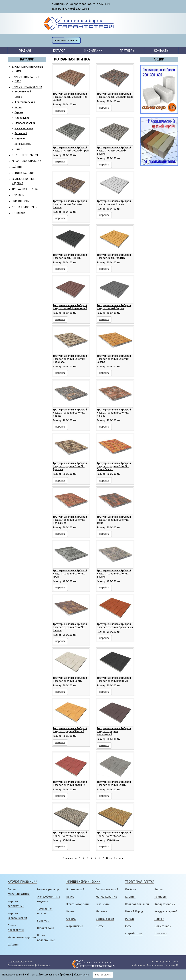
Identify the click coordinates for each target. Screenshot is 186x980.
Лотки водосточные (25, 207)
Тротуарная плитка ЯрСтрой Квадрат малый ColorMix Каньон (70, 204)
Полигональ (163, 926)
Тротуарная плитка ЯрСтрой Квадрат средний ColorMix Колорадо (70, 359)
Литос (18, 149)
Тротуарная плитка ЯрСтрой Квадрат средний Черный (114, 679)
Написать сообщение (66, 40)
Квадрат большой (137, 904)
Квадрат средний (166, 911)
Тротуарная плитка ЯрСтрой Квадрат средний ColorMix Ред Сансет (70, 520)
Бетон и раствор (23, 173)
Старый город (134, 934)
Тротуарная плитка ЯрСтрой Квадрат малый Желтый (114, 256)
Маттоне (20, 139)
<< (76, 858)
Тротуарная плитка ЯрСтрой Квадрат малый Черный (70, 256)
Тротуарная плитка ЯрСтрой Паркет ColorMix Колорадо (70, 834)
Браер (18, 97)
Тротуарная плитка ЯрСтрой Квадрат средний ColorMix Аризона (70, 466)
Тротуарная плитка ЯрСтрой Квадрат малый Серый (114, 307)
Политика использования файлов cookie (29, 965)
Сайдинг (17, 167)
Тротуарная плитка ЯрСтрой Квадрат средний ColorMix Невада (70, 413)
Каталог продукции (22, 882)
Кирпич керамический (27, 87)
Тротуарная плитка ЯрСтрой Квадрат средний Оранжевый (115, 626)
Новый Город (134, 911)
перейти (60, 111)
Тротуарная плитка (25, 189)
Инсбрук (131, 889)
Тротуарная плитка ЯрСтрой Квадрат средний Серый (114, 783)
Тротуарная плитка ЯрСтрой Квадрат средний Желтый (70, 730)
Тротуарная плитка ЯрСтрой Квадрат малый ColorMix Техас (115, 95)
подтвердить (103, 975)
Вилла (159, 889)
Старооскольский (25, 123)
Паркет (159, 919)
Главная (25, 51)
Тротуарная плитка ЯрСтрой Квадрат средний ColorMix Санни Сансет (114, 466)
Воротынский (23, 92)
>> (111, 858)
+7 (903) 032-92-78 (77, 9)
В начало (68, 858)
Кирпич (130, 897)
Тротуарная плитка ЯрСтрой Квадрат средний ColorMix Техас (114, 520)
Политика (19, 213)
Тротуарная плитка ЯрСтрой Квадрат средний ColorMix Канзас (114, 413)
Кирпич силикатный (26, 77)
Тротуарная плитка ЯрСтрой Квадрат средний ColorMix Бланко (114, 574)
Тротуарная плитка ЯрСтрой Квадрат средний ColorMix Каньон (70, 627)
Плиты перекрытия (25, 155)
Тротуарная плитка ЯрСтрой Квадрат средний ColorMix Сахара (114, 359)
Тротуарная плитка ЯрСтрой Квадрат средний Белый (70, 679)
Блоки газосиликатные (28, 67)
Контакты (161, 51)
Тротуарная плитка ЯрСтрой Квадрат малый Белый (114, 203)
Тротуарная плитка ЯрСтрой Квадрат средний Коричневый (114, 731)
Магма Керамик (24, 128)
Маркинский (22, 118)
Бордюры (18, 195)
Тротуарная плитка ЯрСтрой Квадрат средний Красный (70, 783)
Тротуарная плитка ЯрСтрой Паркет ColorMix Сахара (114, 834)
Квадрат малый (165, 904)
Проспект (161, 934)
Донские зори (23, 144)
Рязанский (21, 133)
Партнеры (127, 51)
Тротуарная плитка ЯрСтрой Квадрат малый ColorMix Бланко (114, 151)
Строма (19, 113)
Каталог (59, 51)
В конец (119, 858)
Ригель (130, 919)
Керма (18, 107)
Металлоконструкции (27, 161)
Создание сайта (16, 962)
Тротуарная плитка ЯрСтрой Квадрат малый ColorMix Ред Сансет (70, 97)
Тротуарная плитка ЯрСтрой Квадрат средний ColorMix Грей (70, 574)
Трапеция (161, 897)
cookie (85, 975)
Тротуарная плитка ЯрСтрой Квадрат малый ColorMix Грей (71, 149)
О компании (93, 51)
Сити (128, 926)
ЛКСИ (18, 81)
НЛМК (18, 71)
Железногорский (25, 102)
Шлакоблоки (21, 201)
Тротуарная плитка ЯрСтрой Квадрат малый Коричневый (70, 307)
